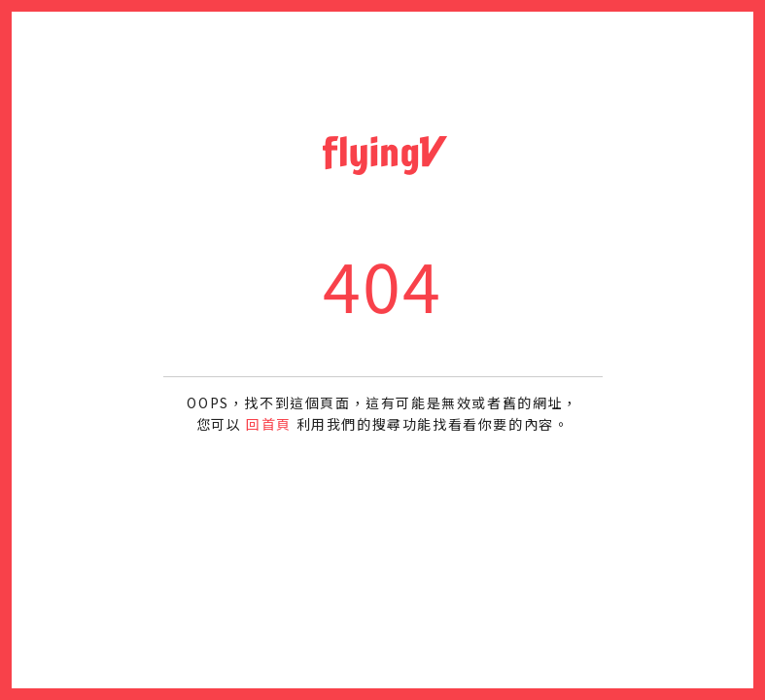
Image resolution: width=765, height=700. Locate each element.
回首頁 (269, 424)
